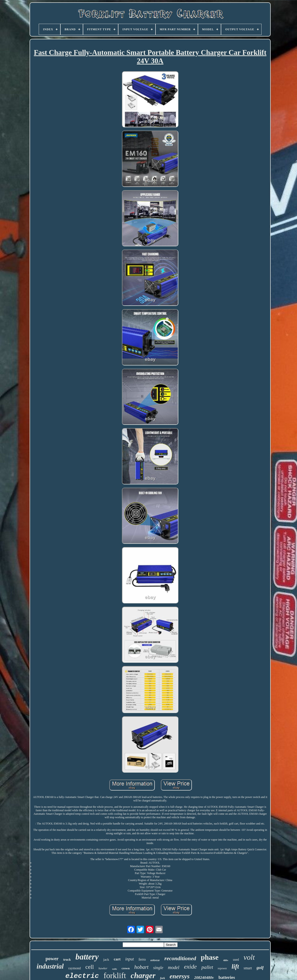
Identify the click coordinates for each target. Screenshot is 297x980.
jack (106, 960)
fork (163, 978)
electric (82, 976)
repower (222, 968)
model (174, 967)
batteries (227, 977)
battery (87, 957)
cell (90, 967)
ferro (142, 959)
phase (210, 957)
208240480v (204, 978)
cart (117, 959)
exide (190, 967)
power (52, 959)
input (130, 959)
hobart (141, 967)
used (236, 960)
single (158, 968)
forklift (115, 975)
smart (248, 968)
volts (115, 969)
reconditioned (180, 958)
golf (260, 968)
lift (235, 966)
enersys (180, 976)
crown (125, 968)
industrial (50, 966)
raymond (74, 968)
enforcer (155, 960)
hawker (103, 968)
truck (67, 960)
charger (143, 976)
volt (249, 957)
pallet (207, 967)
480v (226, 960)
